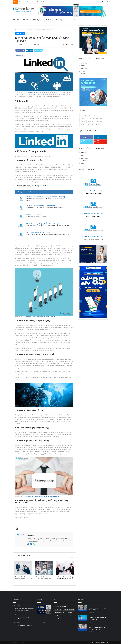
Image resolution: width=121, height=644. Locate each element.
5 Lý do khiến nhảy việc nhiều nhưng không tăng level (32, 2)
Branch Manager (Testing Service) (93, 239)
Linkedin (30, 50)
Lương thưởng (91, 122)
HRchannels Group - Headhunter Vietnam (93, 191)
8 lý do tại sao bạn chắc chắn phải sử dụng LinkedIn (42, 29)
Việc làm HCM (98, 115)
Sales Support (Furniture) (93, 216)
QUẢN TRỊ (59, 20)
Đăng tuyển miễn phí (85, 125)
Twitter (38, 50)
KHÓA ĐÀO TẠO (71, 20)
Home (18, 29)
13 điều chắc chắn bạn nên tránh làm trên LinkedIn (42, 496)
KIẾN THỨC (49, 20)
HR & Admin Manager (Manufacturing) (42, 206)
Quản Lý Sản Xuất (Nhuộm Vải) (93, 193)
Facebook (20, 50)
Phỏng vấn (83, 122)
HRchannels (23, 45)
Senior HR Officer (33, 215)
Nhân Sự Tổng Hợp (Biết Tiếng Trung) (42, 223)
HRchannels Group (19, 642)
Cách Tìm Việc (24, 29)
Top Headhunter (96, 125)
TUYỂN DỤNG (37, 20)
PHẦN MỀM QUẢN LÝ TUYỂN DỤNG (44, 612)
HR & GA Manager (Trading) (38, 232)
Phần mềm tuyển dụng (86, 118)
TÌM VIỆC (26, 20)
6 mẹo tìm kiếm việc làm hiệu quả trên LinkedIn (40, 317)
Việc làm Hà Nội (100, 122)
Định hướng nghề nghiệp (86, 115)
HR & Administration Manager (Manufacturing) (45, 197)
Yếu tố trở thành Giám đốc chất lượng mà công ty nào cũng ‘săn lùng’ (23, 579)
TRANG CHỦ (16, 20)
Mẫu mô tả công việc (98, 118)
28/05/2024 (36, 45)
